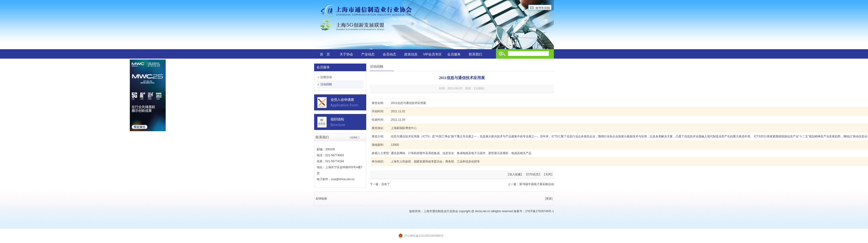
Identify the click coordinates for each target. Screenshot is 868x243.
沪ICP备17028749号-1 (540, 211)
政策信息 (411, 54)
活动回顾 (326, 84)
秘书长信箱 (543, 8)
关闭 (548, 174)
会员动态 (389, 54)
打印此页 (533, 174)
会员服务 (454, 54)
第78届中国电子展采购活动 (537, 184)
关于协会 (346, 54)
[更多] (549, 199)
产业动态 (368, 54)
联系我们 (475, 54)
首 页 (325, 54)
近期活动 (326, 77)
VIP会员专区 (433, 54)
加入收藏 (515, 174)
